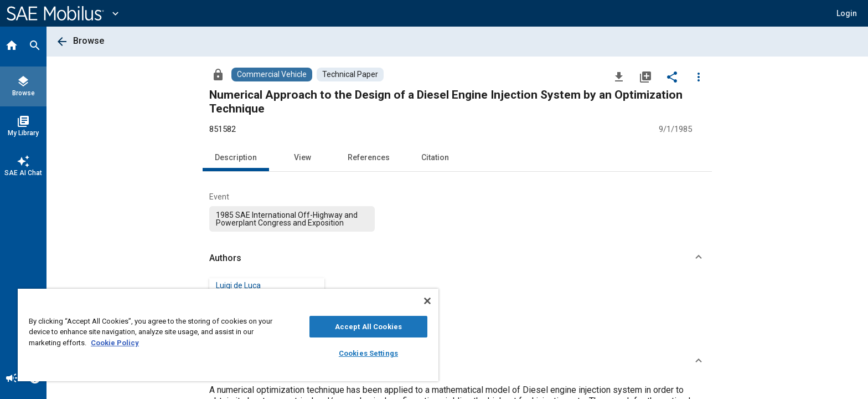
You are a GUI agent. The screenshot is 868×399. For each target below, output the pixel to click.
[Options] (699, 76)
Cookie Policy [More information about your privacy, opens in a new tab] (115, 343)
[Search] (35, 47)
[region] (228, 335)
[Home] (12, 47)
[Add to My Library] (645, 76)
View (303, 157)
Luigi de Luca (238, 285)
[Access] (218, 74)
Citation (435, 157)
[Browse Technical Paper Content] (350, 75)
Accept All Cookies (368, 327)
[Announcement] (12, 379)
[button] (847, 13)
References (369, 157)
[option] (292, 219)
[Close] (427, 301)
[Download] (619, 76)
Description (236, 157)
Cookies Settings (368, 353)
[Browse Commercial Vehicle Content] (272, 75)
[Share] (672, 76)
